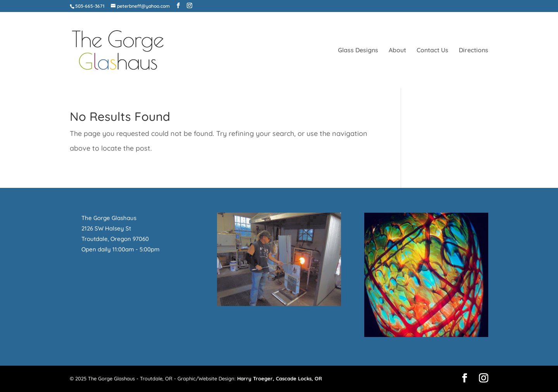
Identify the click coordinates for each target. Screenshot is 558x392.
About (397, 51)
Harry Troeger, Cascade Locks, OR (280, 378)
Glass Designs (358, 51)
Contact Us (432, 51)
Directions (474, 51)
